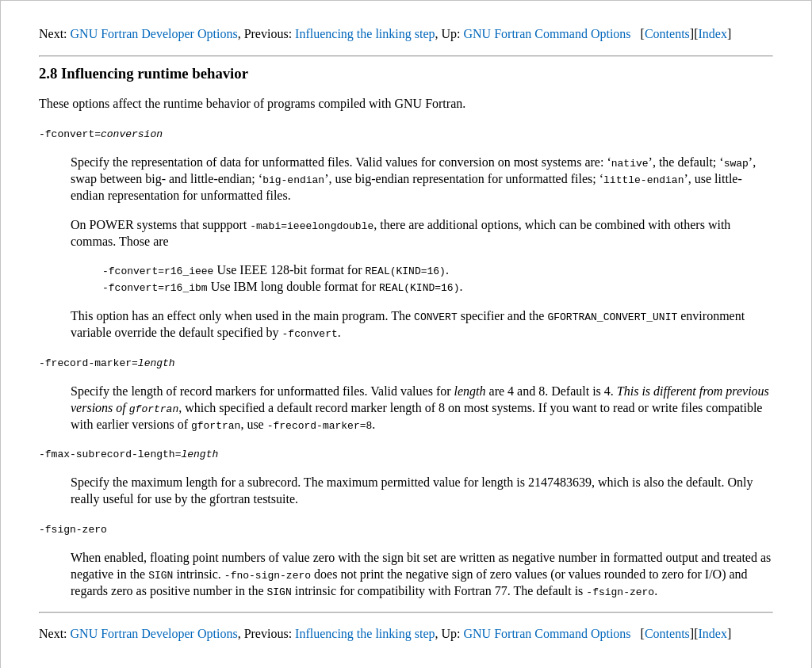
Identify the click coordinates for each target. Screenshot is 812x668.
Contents (667, 34)
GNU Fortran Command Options (547, 34)
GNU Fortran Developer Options (154, 34)
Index (712, 34)
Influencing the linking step (365, 34)
